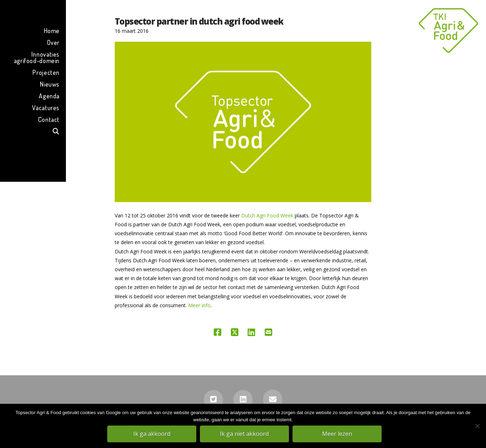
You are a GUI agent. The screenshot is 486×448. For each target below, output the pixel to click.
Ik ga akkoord (152, 434)
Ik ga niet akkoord (245, 434)
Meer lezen (337, 434)
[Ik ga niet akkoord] (477, 426)
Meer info (199, 305)
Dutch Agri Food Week (267, 215)
